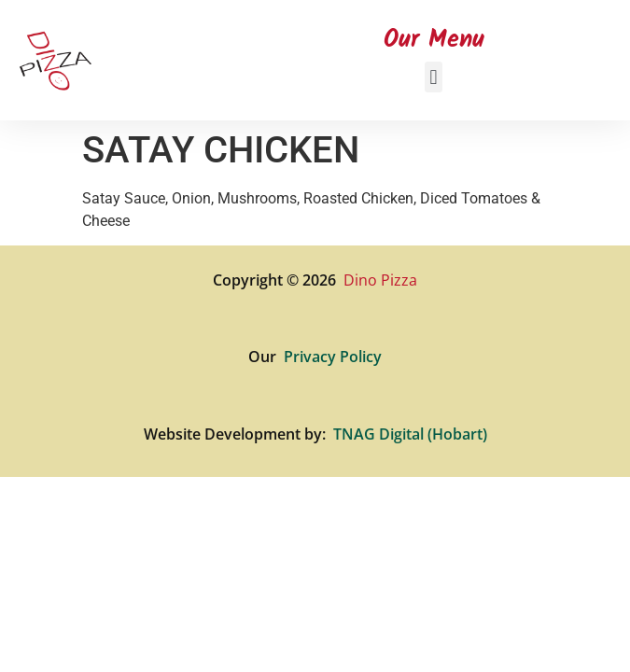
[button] (434, 77)
